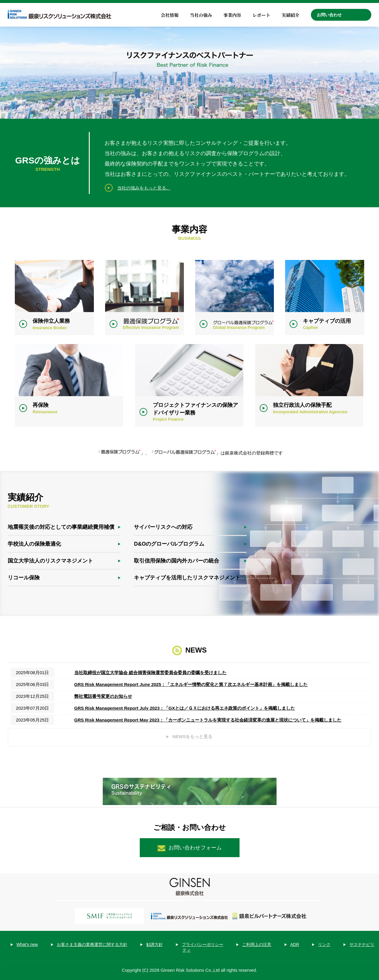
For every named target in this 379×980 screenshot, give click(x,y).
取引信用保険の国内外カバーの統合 (176, 561)
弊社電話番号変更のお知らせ (103, 696)
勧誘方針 (155, 944)
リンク (324, 944)
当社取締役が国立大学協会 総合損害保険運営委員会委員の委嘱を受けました (150, 673)
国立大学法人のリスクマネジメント (50, 561)
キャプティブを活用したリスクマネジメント (187, 578)
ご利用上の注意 (257, 944)
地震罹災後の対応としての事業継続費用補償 (61, 527)
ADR (295, 944)
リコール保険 (24, 578)
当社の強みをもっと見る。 (144, 188)
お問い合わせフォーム (195, 848)
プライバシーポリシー (203, 944)
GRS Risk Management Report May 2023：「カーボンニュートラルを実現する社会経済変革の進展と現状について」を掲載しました (208, 720)
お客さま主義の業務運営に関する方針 (92, 944)
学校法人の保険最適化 (34, 544)
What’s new (27, 944)
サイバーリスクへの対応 (163, 527)
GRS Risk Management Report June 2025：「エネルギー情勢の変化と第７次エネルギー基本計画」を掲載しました (191, 684)
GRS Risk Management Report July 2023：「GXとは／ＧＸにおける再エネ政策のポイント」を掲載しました (185, 708)
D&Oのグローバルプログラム (169, 544)
